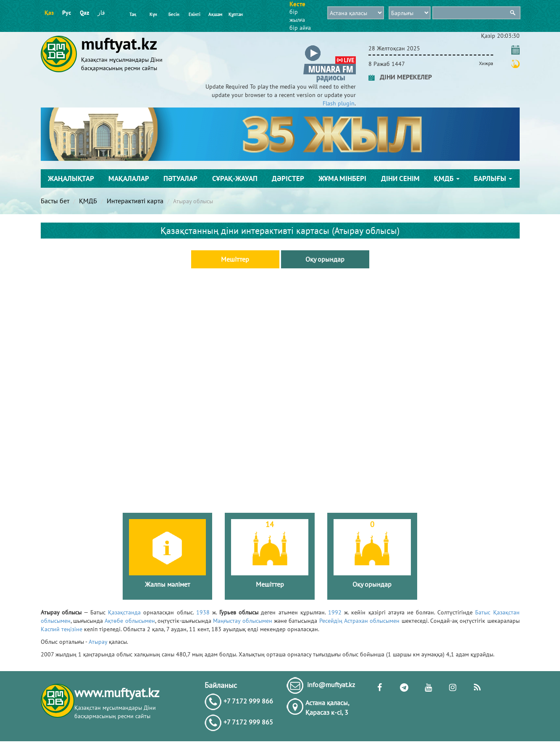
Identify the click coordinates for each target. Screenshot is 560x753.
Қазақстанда (124, 612)
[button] (330, 47)
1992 (335, 612)
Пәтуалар (180, 178)
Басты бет (55, 201)
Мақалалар (129, 178)
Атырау (98, 642)
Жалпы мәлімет (167, 584)
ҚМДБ (447, 178)
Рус (67, 13)
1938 (203, 612)
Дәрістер (288, 178)
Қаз (49, 13)
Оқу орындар (325, 259)
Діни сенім (400, 178)
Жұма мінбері (342, 178)
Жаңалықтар (71, 178)
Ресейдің (331, 621)
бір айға (300, 28)
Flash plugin (339, 103)
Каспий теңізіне (62, 629)
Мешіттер (235, 259)
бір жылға (297, 16)
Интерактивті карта (135, 201)
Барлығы (493, 178)
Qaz (84, 13)
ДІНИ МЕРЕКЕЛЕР (400, 77)
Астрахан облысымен (372, 621)
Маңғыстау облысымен (242, 621)
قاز (101, 13)
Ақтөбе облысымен (130, 621)
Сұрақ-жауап (235, 178)
